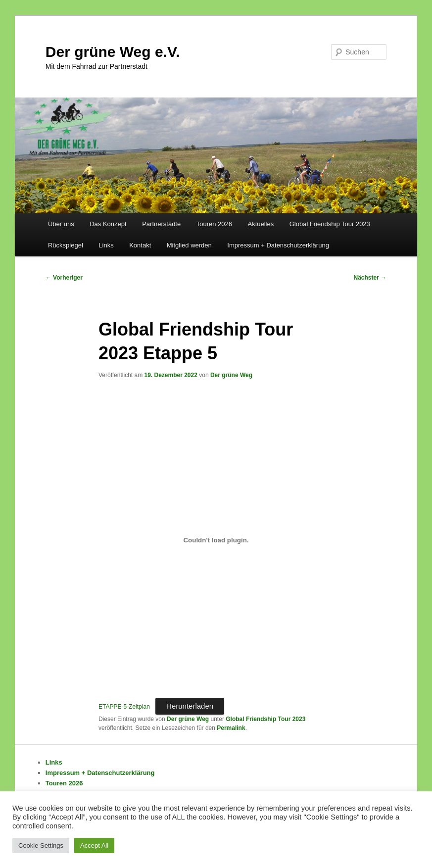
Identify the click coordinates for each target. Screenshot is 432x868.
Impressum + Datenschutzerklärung (278, 245)
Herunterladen (190, 706)
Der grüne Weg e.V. (113, 52)
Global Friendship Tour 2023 (330, 224)
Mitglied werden (189, 245)
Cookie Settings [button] (41, 845)
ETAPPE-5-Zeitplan (124, 707)
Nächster (370, 278)
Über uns (61, 224)
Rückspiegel (66, 245)
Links (106, 245)
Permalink (231, 728)
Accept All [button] (94, 845)
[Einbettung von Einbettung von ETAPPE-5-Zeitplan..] (216, 540)
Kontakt (140, 245)
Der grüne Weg (231, 375)
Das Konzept (108, 224)
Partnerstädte (161, 224)
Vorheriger (64, 278)
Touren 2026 (214, 224)
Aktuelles (261, 224)
